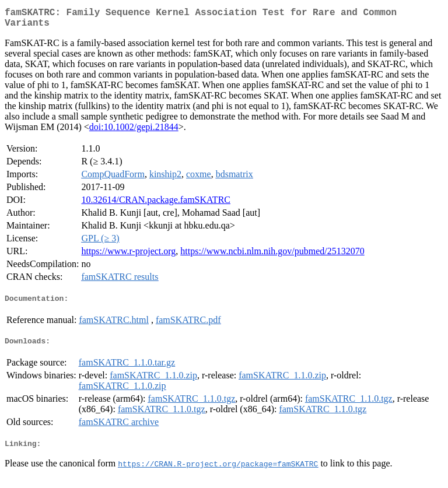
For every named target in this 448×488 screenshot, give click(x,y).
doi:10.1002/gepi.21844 (134, 131)
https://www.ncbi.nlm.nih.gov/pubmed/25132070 (272, 256)
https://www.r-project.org (128, 256)
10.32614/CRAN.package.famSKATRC (156, 204)
